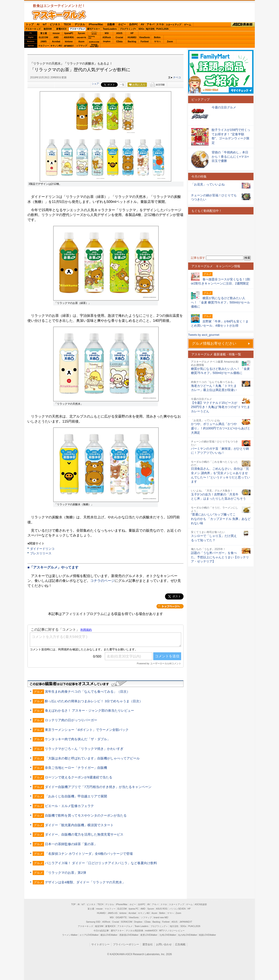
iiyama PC (134, 909)
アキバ (150, 24)
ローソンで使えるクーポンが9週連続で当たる (78, 777)
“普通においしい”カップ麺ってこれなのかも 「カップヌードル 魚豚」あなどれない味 (221, 519)
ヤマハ (157, 42)
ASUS (119, 33)
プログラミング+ (128, 29)
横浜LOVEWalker (109, 935)
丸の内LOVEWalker (188, 935)
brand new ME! (161, 917)
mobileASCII (151, 931)
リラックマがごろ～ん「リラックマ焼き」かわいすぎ (84, 749)
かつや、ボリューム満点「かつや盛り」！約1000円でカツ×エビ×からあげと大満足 (221, 428)
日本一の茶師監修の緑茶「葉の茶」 (71, 844)
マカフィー (44, 46)
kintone (69, 42)
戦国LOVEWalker (207, 935)
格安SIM (48, 29)
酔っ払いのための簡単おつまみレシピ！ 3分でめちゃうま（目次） (94, 701)
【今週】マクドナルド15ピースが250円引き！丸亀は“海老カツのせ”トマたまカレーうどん (220, 407)
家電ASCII (61, 29)
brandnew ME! (94, 46)
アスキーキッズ (33, 29)
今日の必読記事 (101, 931)
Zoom (170, 42)
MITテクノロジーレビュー (172, 931)
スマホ (160, 24)
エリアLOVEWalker (89, 935)
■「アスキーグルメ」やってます (53, 567)
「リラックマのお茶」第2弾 (65, 873)
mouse (56, 33)
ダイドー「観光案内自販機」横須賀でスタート (79, 825)
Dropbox (107, 41)
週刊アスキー (94, 29)
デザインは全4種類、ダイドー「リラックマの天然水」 (85, 882)
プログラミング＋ (159, 926)
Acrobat (56, 42)
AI (38, 24)
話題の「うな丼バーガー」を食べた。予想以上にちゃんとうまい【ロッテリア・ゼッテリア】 (220, 557)
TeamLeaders (110, 29)
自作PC (134, 24)
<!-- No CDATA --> (221, 235)
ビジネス (55, 24)
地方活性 (150, 29)
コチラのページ (102, 581)
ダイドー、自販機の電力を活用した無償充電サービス (84, 834)
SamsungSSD (91, 37)
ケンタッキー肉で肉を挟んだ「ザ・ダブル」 (78, 739)
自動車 (111, 24)
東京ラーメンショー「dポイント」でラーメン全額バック (87, 730)
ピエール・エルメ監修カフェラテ (69, 806)
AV (143, 24)
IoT (45, 24)
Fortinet (145, 42)
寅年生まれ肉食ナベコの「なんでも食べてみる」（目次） (87, 691)
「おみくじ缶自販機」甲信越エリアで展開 (76, 796)
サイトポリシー (100, 944)
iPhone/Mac (96, 24)
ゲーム (188, 25)
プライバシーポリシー (126, 944)
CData (119, 42)
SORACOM (127, 922)
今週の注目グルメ (224, 107)
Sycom (81, 33)
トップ (30, 24)
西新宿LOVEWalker (129, 935)
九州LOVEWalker (168, 935)
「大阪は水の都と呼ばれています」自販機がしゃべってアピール (92, 758)
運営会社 (148, 944)
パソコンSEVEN (94, 33)
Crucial (119, 37)
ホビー (122, 24)
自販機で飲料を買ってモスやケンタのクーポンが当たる (86, 815)
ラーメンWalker (70, 935)
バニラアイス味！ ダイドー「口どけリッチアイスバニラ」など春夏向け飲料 (101, 863)
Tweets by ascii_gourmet (204, 335)
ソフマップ (82, 46)
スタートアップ (173, 25)
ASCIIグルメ (59, 15)
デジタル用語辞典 (134, 931)
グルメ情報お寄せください (214, 344)
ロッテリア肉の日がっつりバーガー (71, 720)
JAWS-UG (112, 913)
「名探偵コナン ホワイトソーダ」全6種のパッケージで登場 (89, 854)
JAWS (43, 42)
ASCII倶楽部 (243, 25)
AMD (56, 37)
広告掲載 (180, 944)
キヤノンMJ (56, 46)
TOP (73, 904)
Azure (82, 42)
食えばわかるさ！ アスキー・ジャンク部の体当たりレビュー (89, 710)
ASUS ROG (69, 37)
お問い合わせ (164, 944)
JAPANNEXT (69, 46)
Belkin (157, 37)
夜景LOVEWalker (149, 935)
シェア (95, 84)
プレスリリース (41, 553)
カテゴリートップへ (170, 606)
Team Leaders (141, 926)
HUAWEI (132, 37)
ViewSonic (145, 37)
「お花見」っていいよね (208, 184)
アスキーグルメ (77, 29)
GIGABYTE (81, 38)
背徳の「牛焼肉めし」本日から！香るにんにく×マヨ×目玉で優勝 (230, 157)
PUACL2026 (162, 29)
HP (132, 33)
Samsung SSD (93, 922)
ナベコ (177, 77)
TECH (67, 24)
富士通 (44, 33)
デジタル (80, 24)
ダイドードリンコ (42, 549)
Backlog (132, 42)
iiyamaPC (69, 33)
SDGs (141, 29)
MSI (107, 33)
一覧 (122, 85)
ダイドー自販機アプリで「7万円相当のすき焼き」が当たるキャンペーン (98, 787)
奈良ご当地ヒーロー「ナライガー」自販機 (76, 768)
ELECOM (43, 37)
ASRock (107, 37)
